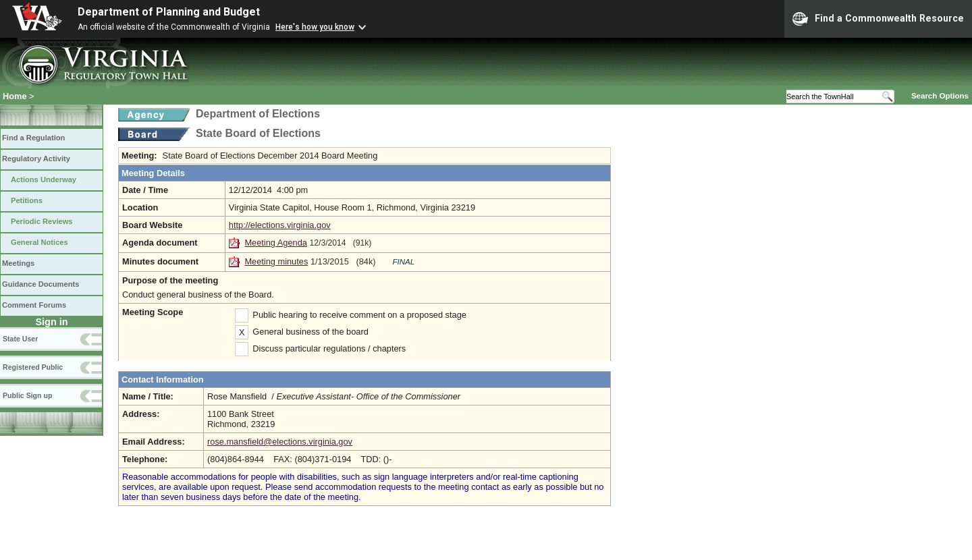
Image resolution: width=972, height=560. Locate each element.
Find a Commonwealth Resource (878, 19)
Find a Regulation (33, 138)
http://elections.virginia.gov (280, 225)
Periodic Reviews (42, 221)
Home (15, 96)
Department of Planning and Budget (169, 12)
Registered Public (33, 367)
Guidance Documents (40, 284)
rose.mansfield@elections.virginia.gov (280, 442)
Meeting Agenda (276, 243)
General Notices (39, 242)
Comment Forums (34, 305)
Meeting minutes (276, 261)
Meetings (18, 263)
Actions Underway (44, 179)
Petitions (27, 200)
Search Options (940, 96)
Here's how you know (315, 27)
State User (20, 339)
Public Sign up (27, 395)
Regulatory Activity (36, 159)
